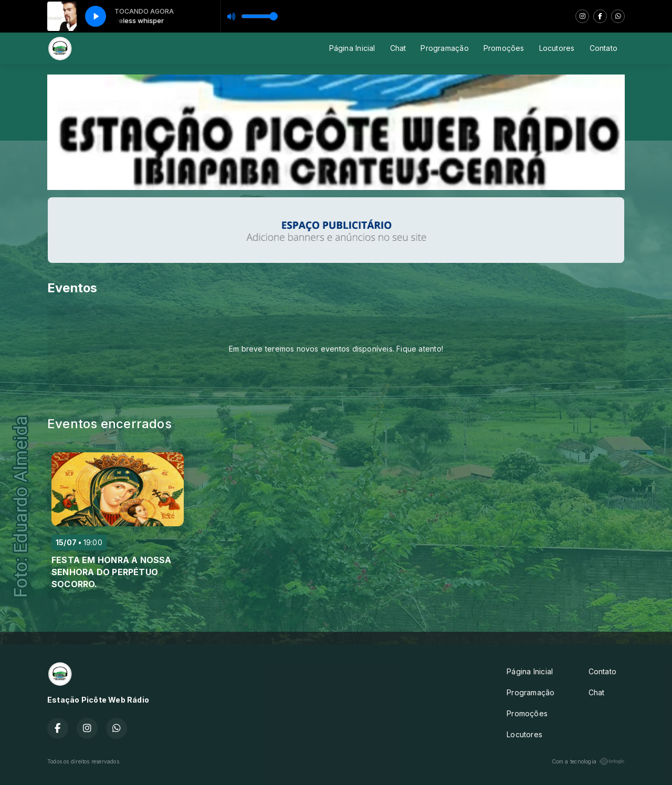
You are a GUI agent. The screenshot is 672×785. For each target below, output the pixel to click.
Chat (398, 48)
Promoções (504, 48)
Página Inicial (352, 48)
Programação (444, 48)
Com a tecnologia (588, 761)
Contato (603, 48)
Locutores (557, 48)
